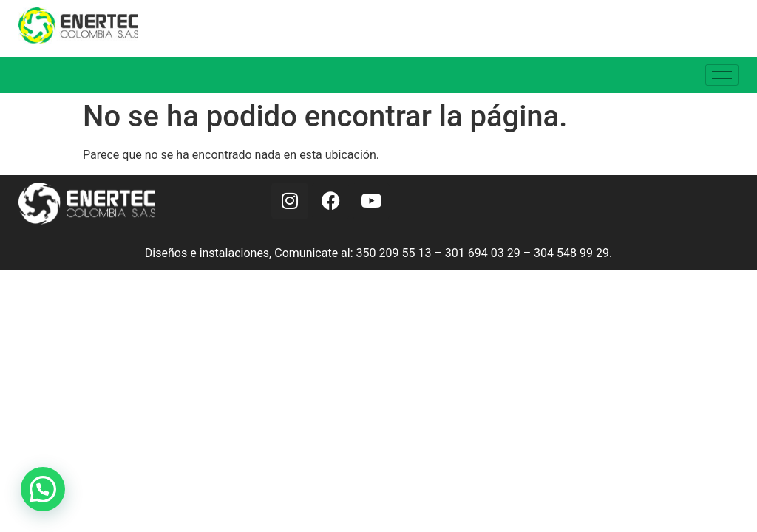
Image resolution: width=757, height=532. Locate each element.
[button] (43, 489)
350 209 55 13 (394, 253)
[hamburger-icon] (722, 75)
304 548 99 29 (571, 253)
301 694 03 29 (483, 253)
